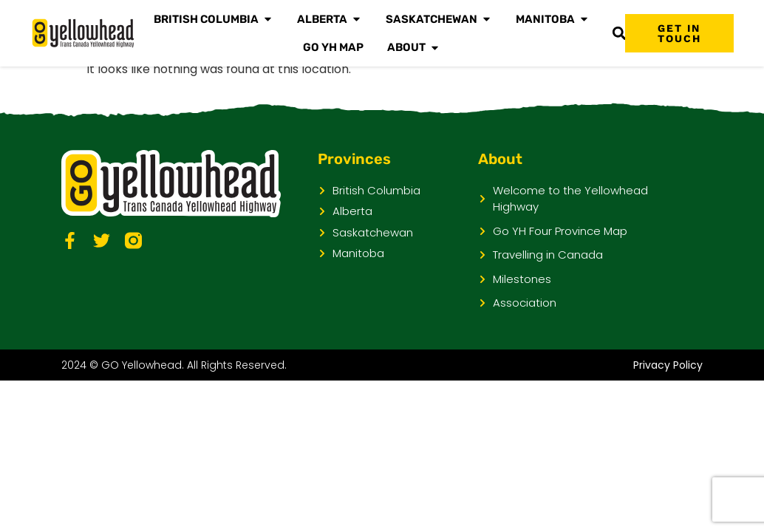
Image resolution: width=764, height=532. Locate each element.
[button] (619, 34)
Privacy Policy (668, 365)
